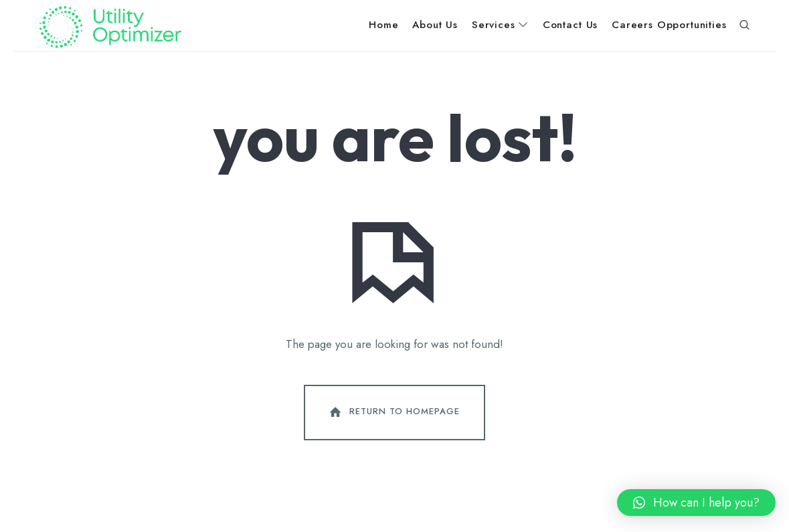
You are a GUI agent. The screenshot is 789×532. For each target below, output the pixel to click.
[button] (696, 503)
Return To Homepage (393, 412)
